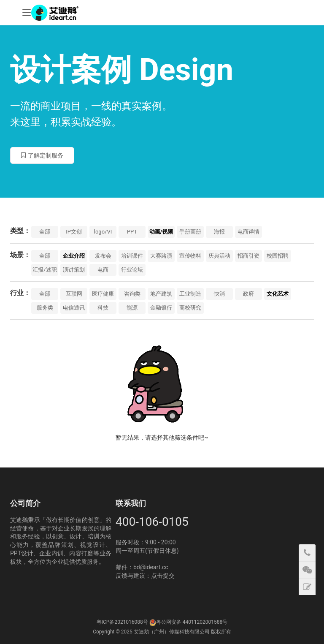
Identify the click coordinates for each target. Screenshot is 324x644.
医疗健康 (103, 294)
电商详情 (248, 232)
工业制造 (190, 294)
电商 (103, 270)
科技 (103, 308)
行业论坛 (132, 270)
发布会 (103, 256)
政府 (248, 294)
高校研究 (190, 308)
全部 (45, 232)
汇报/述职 (45, 270)
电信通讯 (74, 308)
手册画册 (190, 232)
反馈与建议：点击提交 (145, 576)
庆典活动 (219, 256)
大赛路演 (161, 256)
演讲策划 (74, 270)
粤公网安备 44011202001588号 (192, 622)
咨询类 (132, 294)
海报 (219, 232)
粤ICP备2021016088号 (122, 622)
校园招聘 (278, 256)
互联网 (74, 294)
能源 (132, 308)
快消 (219, 294)
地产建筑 (161, 294)
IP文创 (74, 232)
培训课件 (132, 256)
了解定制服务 (42, 155)
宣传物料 (190, 256)
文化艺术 (278, 294)
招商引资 (248, 256)
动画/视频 (161, 232)
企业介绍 (74, 256)
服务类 (45, 308)
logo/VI (103, 232)
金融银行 (161, 308)
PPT (132, 232)
